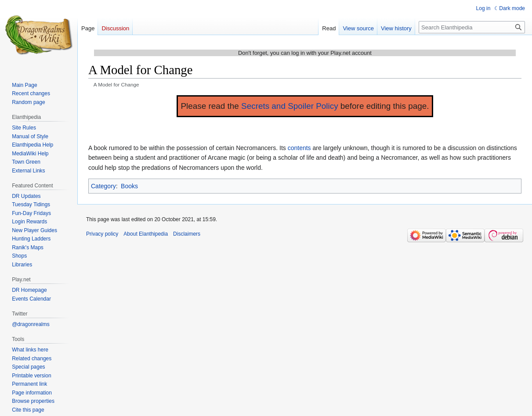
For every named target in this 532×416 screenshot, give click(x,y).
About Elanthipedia (146, 234)
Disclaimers (187, 234)
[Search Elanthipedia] (472, 27)
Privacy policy (102, 234)
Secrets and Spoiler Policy (290, 106)
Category (103, 186)
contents (299, 148)
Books (129, 186)
